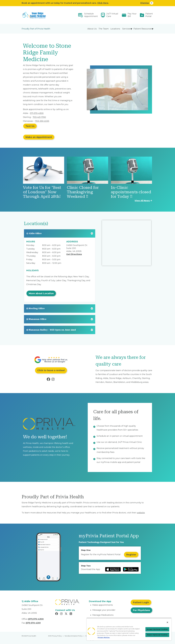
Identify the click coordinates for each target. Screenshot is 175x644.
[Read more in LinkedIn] (71, 614)
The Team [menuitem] (104, 29)
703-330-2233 (42, 121)
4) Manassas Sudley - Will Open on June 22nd (51, 330)
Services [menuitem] (126, 29)
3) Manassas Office (36, 319)
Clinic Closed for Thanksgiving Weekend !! (83, 192)
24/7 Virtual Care (112, 15)
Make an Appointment (39, 137)
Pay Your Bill (132, 15)
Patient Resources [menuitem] (143, 29)
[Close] (167, 622)
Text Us (30, 126)
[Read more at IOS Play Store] (113, 569)
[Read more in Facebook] (49, 380)
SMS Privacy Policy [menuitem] (55, 636)
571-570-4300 (37, 113)
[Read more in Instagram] (53, 380)
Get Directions (74, 254)
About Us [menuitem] (92, 29)
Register (131, 555)
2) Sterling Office (35, 308)
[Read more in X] (66, 614)
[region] (129, 629)
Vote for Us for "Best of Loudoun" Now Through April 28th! (42, 192)
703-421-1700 (39, 117)
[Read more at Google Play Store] (131, 569)
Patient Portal (149, 15)
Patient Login (141, 602)
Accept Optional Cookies (157, 629)
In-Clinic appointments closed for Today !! (131, 192)
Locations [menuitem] (115, 29)
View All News (143, 201)
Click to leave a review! (51, 370)
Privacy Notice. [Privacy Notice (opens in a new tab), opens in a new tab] (104, 637)
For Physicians (141, 610)
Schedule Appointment (91, 15)
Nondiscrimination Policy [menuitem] (74, 636)
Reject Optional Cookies (157, 635)
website (141, 513)
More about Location (41, 293)
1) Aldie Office (34, 233)
